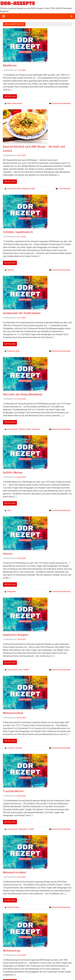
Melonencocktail (13, 713)
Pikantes (10, 270)
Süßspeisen (12, 591)
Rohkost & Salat (13, 351)
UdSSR (26, 670)
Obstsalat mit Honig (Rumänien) (23, 394)
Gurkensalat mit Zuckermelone (22, 313)
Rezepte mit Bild (29, 189)
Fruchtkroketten (13, 791)
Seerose (8, 554)
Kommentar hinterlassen (61, 103)
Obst (9, 510)
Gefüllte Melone (13, 473)
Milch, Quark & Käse (15, 103)
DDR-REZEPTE (18, 3)
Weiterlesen (10, 96)
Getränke (18, 748)
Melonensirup (12, 951)
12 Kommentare (65, 189)
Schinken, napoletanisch (18, 232)
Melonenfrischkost (15, 872)
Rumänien (36, 429)
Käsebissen (10, 65)
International (12, 429)
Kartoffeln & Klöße (14, 189)
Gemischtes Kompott (16, 635)
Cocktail (10, 748)
